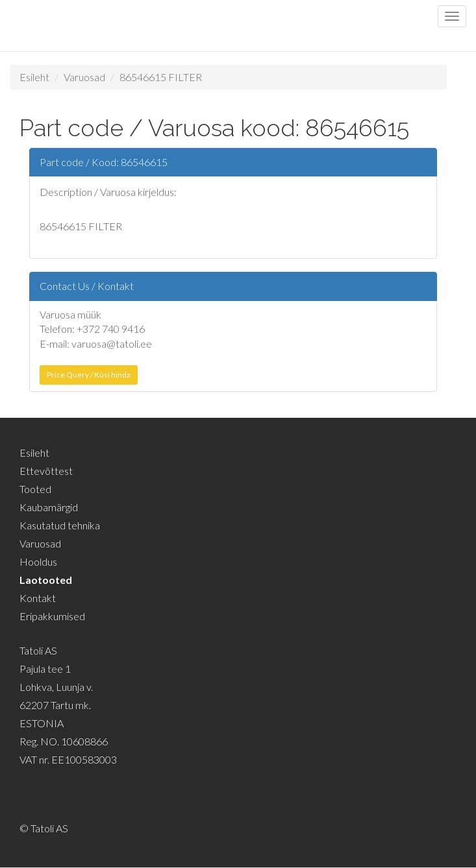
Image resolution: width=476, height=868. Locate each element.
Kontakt (38, 598)
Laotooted (46, 580)
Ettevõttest (46, 471)
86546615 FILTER (161, 77)
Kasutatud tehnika (60, 525)
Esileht (34, 77)
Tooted (35, 489)
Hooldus (38, 561)
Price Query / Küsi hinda (89, 375)
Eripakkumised (52, 616)
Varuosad (84, 77)
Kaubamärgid (49, 507)
